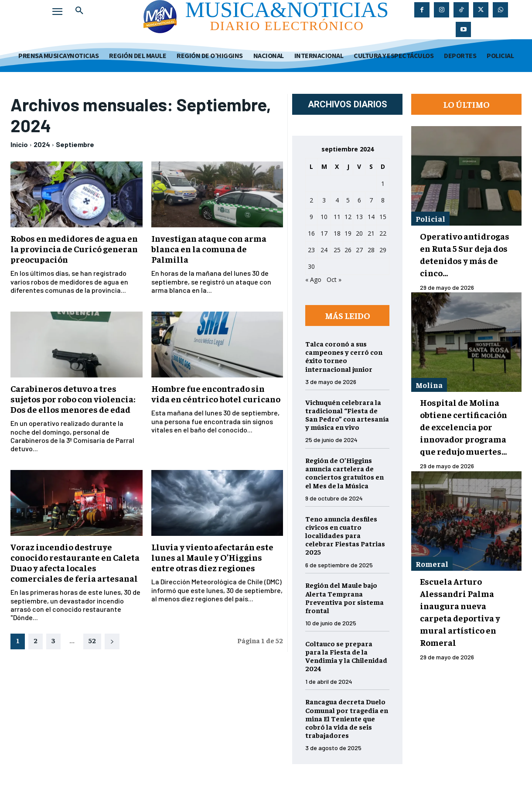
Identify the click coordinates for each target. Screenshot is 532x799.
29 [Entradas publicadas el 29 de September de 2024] (383, 250)
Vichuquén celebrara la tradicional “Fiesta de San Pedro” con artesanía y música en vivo (347, 415)
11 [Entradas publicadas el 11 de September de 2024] (337, 217)
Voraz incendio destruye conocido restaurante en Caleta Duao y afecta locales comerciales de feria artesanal (75, 562)
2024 (42, 144)
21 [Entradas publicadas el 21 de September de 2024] (371, 233)
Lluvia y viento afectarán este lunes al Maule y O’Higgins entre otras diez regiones (212, 557)
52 (92, 640)
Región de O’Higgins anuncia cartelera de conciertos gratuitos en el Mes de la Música (344, 473)
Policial (430, 218)
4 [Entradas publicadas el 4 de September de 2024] (337, 200)
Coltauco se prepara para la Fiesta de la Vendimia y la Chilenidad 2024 (346, 656)
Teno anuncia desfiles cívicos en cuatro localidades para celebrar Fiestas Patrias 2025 (345, 535)
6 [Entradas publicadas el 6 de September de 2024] (359, 200)
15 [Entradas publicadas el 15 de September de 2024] (383, 217)
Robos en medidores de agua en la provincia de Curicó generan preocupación (74, 249)
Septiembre (75, 144)
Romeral (432, 564)
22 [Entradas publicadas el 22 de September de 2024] (383, 233)
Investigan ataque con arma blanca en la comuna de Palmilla (209, 249)
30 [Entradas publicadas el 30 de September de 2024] (311, 266)
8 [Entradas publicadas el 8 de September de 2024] (383, 200)
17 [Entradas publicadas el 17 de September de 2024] (324, 233)
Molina (429, 385)
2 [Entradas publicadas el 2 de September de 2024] (311, 200)
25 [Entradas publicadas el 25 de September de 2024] (337, 250)
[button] (79, 10)
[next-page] (112, 641)
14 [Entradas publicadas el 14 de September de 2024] (371, 217)
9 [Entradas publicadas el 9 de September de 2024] (311, 217)
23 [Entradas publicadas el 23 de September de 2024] (311, 250)
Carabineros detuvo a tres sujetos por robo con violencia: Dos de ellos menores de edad (73, 399)
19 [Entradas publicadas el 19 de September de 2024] (348, 233)
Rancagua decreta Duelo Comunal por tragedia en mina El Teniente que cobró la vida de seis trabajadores (347, 718)
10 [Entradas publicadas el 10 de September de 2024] (324, 217)
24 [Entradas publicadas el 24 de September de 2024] (324, 250)
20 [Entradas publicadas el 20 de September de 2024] (359, 233)
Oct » (334, 279)
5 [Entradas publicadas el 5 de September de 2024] (348, 200)
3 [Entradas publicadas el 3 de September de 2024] (324, 200)
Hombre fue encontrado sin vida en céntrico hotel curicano (216, 393)
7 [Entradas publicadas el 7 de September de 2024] (371, 200)
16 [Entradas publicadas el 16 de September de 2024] (311, 233)
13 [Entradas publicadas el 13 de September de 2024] (359, 217)
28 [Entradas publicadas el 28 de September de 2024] (371, 250)
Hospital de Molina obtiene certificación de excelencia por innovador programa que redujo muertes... (464, 427)
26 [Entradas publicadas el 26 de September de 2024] (348, 250)
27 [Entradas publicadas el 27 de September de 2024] (359, 250)
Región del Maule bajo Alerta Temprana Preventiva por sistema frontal (344, 597)
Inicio (19, 144)
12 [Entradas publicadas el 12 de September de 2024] (348, 217)
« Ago (313, 279)
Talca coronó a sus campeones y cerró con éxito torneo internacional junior (344, 356)
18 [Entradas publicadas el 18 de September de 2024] (337, 233)
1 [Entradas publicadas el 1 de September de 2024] (383, 183)
